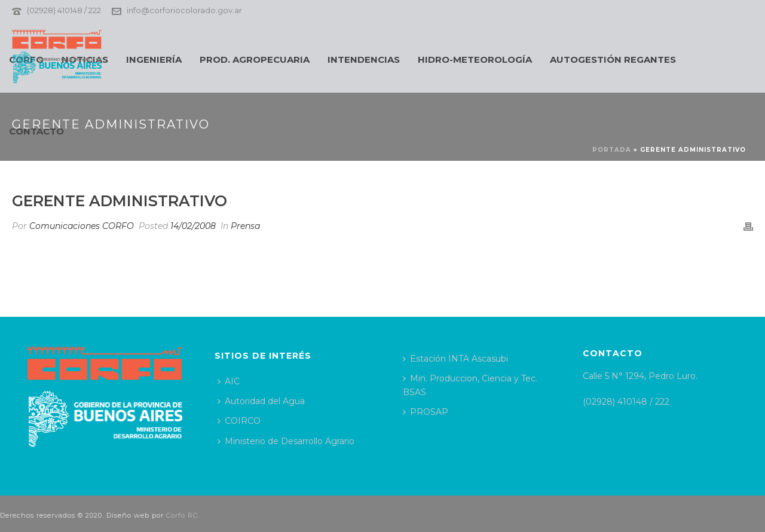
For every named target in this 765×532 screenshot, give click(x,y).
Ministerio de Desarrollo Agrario (286, 441)
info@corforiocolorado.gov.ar (184, 10)
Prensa (245, 226)
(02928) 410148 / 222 (64, 10)
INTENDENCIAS (364, 59)
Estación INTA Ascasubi (455, 359)
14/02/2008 (193, 226)
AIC (229, 381)
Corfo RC (182, 515)
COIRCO (239, 421)
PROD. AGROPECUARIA (255, 59)
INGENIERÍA (154, 59)
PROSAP (426, 412)
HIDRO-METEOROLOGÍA (475, 59)
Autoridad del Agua (261, 401)
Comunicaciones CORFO (82, 226)
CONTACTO (36, 131)
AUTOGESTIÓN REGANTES (613, 59)
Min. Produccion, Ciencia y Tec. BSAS (470, 385)
